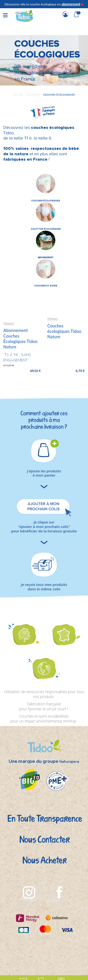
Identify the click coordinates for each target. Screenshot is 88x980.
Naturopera (69, 762)
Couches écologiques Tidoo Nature (64, 331)
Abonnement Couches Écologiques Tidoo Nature (20, 338)
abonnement (71, 4)
